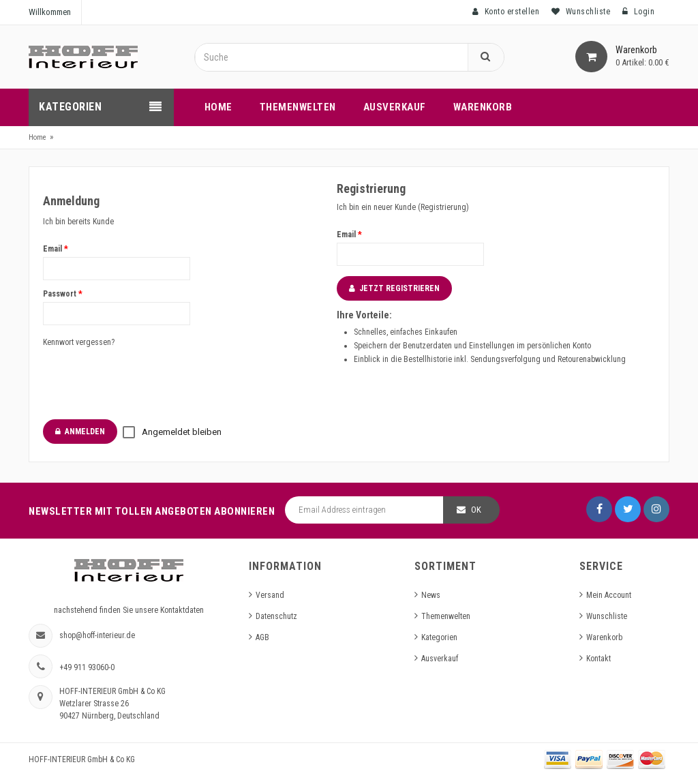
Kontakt (598, 659)
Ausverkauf (440, 659)
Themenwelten (446, 616)
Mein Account (609, 595)
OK (476, 510)
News (431, 595)
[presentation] (147, 382)
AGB (262, 637)
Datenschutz (276, 616)
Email (56, 249)
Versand (270, 595)
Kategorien (439, 637)
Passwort (63, 294)
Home (37, 137)
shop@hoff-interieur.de (97, 635)
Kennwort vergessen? (79, 342)
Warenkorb (604, 637)
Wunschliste (607, 616)
